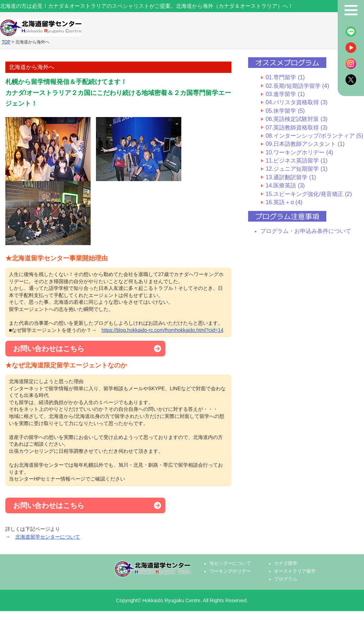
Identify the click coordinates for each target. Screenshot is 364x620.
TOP (6, 42)
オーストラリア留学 (295, 571)
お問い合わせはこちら (49, 349)
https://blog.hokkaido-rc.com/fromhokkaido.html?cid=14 (162, 330)
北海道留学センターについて (48, 537)
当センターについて (230, 563)
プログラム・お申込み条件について (306, 231)
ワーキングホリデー (230, 571)
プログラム (286, 579)
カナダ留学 (286, 563)
